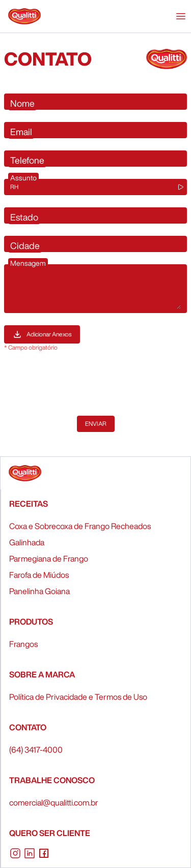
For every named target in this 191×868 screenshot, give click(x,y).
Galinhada (27, 542)
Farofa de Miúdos (39, 575)
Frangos (23, 644)
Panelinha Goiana (39, 591)
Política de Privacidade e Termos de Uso (78, 697)
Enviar (96, 424)
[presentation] (81, 384)
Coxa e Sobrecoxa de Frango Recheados (80, 526)
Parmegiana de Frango (49, 559)
